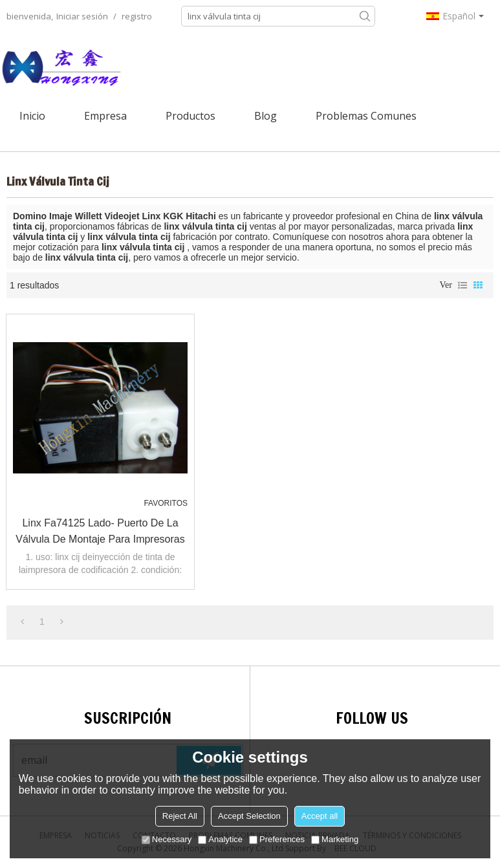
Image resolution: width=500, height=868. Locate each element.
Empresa (105, 116)
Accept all (320, 816)
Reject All (180, 816)
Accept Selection (249, 816)
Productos (190, 116)
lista (462, 285)
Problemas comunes (366, 116)
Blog (266, 116)
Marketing (335, 839)
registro (137, 16)
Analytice (220, 839)
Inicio (32, 116)
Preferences (277, 839)
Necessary (167, 839)
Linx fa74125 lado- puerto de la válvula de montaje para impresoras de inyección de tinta (100, 532)
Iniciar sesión (82, 16)
